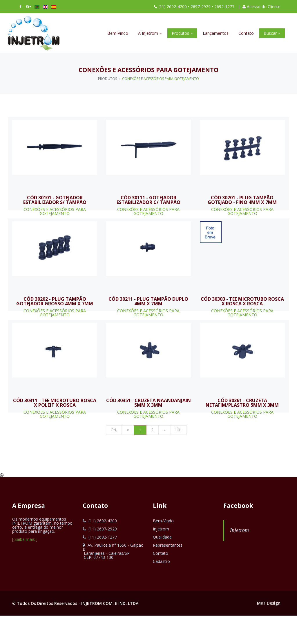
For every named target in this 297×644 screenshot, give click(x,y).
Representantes (168, 545)
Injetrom (161, 529)
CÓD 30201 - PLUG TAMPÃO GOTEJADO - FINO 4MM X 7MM (242, 200)
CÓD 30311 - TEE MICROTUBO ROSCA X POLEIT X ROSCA (55, 403)
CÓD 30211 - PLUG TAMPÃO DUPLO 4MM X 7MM (148, 301)
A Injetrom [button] (150, 33)
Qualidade (162, 537)
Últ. (179, 430)
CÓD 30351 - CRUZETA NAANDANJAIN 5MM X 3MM (148, 403)
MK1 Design (269, 603)
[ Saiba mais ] (25, 539)
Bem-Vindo (118, 33)
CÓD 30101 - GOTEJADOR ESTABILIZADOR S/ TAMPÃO (55, 200)
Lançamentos (216, 33)
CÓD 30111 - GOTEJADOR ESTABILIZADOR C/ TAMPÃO (148, 200)
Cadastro (161, 561)
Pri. (114, 430)
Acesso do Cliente (264, 7)
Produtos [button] (182, 33)
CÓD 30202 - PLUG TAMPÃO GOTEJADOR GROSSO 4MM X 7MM (55, 301)
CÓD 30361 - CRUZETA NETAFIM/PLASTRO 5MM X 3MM (242, 403)
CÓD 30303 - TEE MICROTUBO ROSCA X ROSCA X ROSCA (242, 301)
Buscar (272, 33)
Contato (246, 33)
